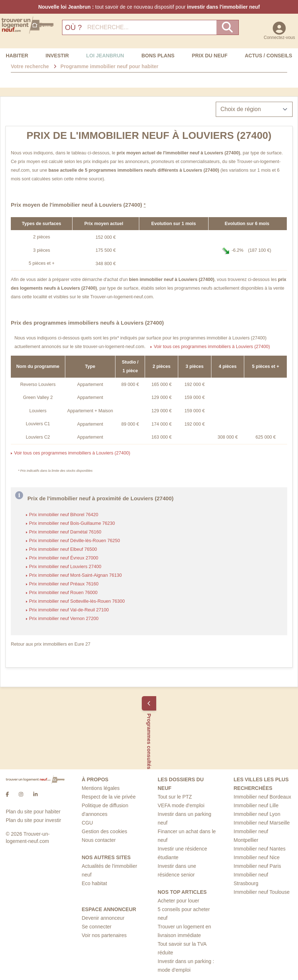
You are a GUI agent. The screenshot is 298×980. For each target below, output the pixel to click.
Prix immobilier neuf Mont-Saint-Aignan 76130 (76, 575)
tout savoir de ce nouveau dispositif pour (149, 7)
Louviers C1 (38, 424)
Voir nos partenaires (104, 935)
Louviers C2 (38, 437)
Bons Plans (158, 56)
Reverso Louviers (38, 384)
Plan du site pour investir (33, 820)
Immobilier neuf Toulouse (262, 892)
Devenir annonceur (103, 918)
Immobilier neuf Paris (258, 866)
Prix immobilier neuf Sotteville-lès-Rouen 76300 (77, 601)
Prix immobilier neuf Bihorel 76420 (64, 515)
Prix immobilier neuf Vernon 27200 (64, 619)
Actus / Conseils (269, 56)
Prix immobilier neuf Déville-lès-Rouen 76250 (75, 541)
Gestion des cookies (105, 831)
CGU (87, 823)
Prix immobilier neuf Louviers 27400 (65, 567)
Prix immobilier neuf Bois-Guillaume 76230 (72, 523)
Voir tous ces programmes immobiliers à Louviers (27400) (212, 347)
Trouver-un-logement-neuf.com (121, 297)
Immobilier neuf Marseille (262, 823)
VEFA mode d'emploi (181, 805)
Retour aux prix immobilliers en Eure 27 (51, 644)
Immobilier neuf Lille (256, 805)
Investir (57, 56)
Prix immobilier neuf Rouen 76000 (63, 593)
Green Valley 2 (38, 397)
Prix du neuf (210, 56)
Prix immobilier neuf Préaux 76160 (64, 584)
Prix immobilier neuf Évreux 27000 (64, 558)
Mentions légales (101, 788)
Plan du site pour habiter (33, 812)
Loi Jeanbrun (105, 56)
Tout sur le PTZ (175, 797)
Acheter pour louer (178, 901)
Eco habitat (95, 883)
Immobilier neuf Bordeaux (263, 797)
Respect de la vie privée (109, 797)
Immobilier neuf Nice (257, 857)
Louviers (38, 411)
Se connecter (97, 927)
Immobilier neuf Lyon (257, 814)
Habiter (17, 56)
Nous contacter (99, 840)
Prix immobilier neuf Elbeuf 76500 (63, 549)
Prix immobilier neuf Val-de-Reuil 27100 (69, 610)
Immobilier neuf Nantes (260, 849)
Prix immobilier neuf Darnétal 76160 (65, 532)
